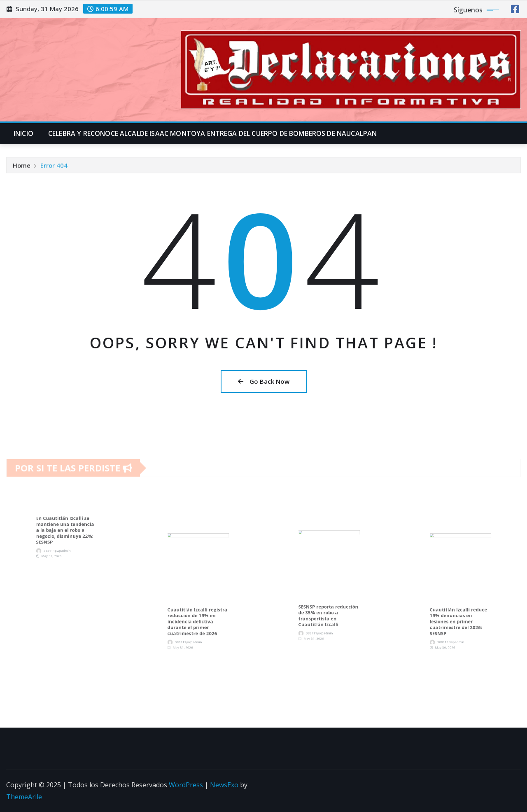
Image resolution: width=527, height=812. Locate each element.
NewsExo (224, 785)
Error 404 (54, 168)
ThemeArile (24, 797)
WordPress (186, 785)
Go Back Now (264, 381)
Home (22, 168)
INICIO (23, 133)
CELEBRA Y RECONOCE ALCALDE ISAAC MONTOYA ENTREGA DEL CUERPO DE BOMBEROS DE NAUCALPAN (212, 133)
